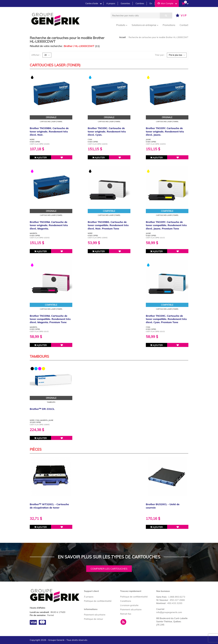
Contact (184, 25)
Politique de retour (93, 619)
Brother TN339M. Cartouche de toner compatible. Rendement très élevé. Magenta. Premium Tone (50, 319)
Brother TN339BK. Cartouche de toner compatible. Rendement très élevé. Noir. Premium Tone (108, 225)
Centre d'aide (94, 3)
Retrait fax (126, 614)
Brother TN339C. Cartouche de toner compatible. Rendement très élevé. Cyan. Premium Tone (166, 319)
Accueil (122, 37)
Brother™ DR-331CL (42, 409)
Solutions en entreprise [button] (145, 25)
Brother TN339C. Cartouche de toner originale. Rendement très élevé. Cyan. (107, 131)
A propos (111, 3)
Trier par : (160, 55)
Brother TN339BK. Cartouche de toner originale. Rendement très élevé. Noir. (49, 131)
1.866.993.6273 (177, 597)
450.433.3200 (175, 603)
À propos (89, 597)
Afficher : (36, 55)
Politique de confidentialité (98, 601)
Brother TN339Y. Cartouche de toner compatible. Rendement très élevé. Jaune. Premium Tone (166, 225)
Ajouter (40, 158)
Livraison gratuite (129, 605)
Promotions (169, 25)
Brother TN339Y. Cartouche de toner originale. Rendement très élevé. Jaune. (165, 131)
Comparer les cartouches (109, 569)
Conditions (126, 601)
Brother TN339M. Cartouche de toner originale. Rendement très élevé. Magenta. (49, 225)
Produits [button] (122, 25)
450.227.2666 (177, 600)
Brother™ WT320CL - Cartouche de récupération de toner (49, 506)
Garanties (125, 3)
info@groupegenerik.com (169, 612)
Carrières (140, 3)
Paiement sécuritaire (95, 615)
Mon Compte (167, 3)
